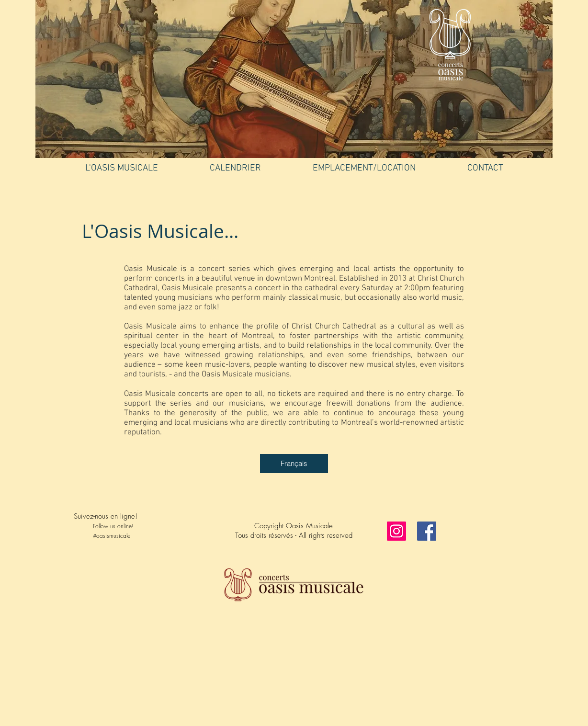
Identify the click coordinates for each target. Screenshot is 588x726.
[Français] (294, 464)
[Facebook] (427, 531)
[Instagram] (396, 531)
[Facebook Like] (134, 559)
